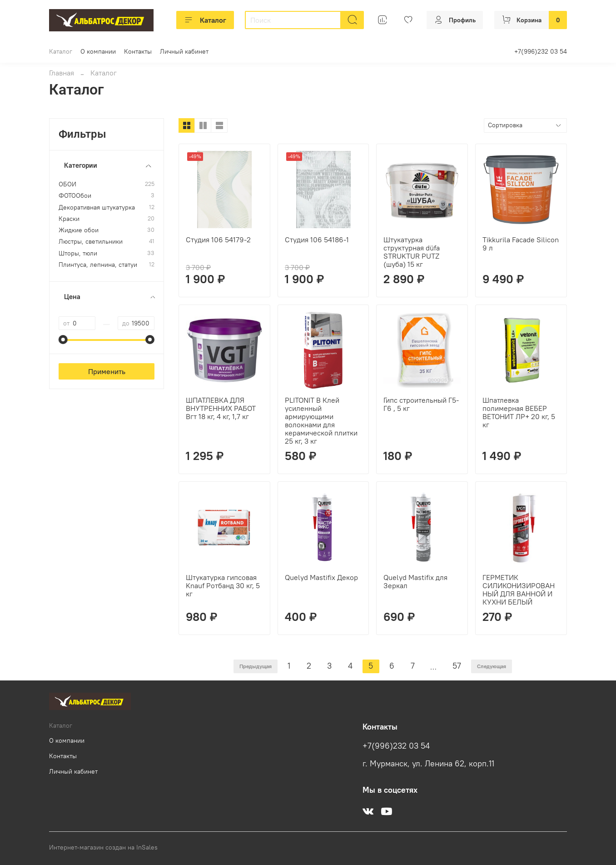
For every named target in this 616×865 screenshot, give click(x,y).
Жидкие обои (79, 230)
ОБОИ (67, 184)
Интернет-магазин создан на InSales (103, 847)
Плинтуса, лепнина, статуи (98, 265)
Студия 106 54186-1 (317, 240)
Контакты (138, 51)
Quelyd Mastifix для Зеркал (415, 581)
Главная (62, 73)
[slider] (63, 340)
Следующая (492, 666)
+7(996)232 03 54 (541, 51)
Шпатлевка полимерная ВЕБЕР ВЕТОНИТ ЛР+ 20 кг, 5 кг (519, 412)
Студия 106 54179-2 (218, 240)
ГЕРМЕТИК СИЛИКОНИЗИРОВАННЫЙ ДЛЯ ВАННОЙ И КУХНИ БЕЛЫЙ (519, 590)
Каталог (205, 20)
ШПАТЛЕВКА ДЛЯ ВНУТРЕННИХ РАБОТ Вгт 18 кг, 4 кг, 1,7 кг (221, 408)
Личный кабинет (184, 51)
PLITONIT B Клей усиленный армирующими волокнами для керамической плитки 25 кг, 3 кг (321, 420)
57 (457, 666)
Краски (69, 219)
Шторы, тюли (78, 253)
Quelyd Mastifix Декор (321, 577)
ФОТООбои (75, 196)
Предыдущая (256, 666)
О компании (98, 51)
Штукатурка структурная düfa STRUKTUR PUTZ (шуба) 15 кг (412, 252)
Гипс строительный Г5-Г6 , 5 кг (421, 404)
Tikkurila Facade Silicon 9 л (521, 244)
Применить (107, 371)
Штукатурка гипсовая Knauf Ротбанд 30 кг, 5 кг (223, 585)
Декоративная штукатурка (97, 207)
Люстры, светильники (91, 242)
